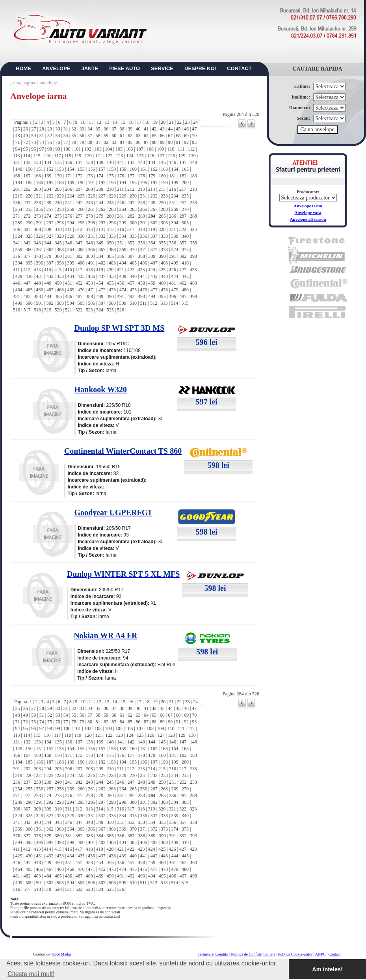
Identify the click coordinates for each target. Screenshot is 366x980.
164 (175, 169)
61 (122, 136)
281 (121, 216)
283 (141, 216)
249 (152, 203)
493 (141, 296)
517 (27, 310)
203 (37, 189)
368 (112, 250)
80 (90, 142)
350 (110, 243)
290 (29, 223)
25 (17, 129)
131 (17, 162)
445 (185, 276)
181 (173, 176)
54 (66, 136)
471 (91, 290)
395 (29, 263)
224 (71, 196)
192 (102, 183)
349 (100, 243)
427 (183, 270)
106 (129, 149)
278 (89, 216)
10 (83, 122)
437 (102, 276)
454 (100, 283)
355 (162, 243)
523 (89, 310)
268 (164, 209)
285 (162, 216)
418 (89, 270)
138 (89, 162)
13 (107, 122)
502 (50, 303)
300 (133, 223)
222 (50, 196)
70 (194, 136)
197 (154, 183)
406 (143, 263)
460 (162, 283)
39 (130, 129)
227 (102, 196)
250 (162, 203)
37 (114, 129)
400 (81, 263)
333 (112, 236)
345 (58, 243)
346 (69, 243)
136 (69, 162)
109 (161, 149)
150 (29, 169)
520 (58, 310)
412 (27, 270)
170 (58, 176)
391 (173, 256)
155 (81, 169)
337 (154, 236)
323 (193, 229)
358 (193, 243)
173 (89, 176)
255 (29, 209)
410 (185, 263)
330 (81, 236)
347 (79, 243)
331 (91, 236)
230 (133, 196)
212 (131, 189)
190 (81, 183)
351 (121, 243)
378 (37, 256)
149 (19, 169)
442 (154, 276)
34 (90, 129)
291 (39, 223)
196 (143, 183)
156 (91, 169)
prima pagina (23, 83)
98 (50, 149)
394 (19, 263)
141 (121, 162)
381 (69, 256)
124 (130, 156)
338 (164, 236)
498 (193, 296)
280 (110, 216)
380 (58, 256)
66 (162, 136)
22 (179, 122)
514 (175, 303)
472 (102, 290)
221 (39, 196)
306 (17, 229)
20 (163, 122)
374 (175, 250)
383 (89, 256)
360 (29, 250)
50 (33, 136)
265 (133, 209)
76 (58, 142)
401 (91, 263)
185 (29, 183)
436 (91, 276)
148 (193, 162)
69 (186, 136)
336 (143, 236)
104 (108, 149)
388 (141, 256)
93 (194, 142)
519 (48, 310)
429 (19, 276)
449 (48, 283)
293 (60, 223)
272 (27, 216)
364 (71, 250)
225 (81, 196)
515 (185, 303)
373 (164, 250)
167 (27, 176)
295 (81, 223)
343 (37, 243)
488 (89, 296)
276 (69, 216)
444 (175, 276)
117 (58, 156)
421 (121, 270)
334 (123, 236)
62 (130, 136)
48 (17, 136)
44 (170, 129)
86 (138, 142)
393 (193, 256)
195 (133, 183)
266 (143, 209)
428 (193, 270)
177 (131, 176)
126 (150, 156)
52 (50, 136)
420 (110, 270)
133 (37, 162)
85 (130, 142)
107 (140, 149)
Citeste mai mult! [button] (31, 974)
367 (102, 250)
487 (79, 296)
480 (185, 290)
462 (183, 283)
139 (100, 162)
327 (50, 236)
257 (50, 209)
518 (37, 310)
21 (171, 122)
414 (48, 270)
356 (173, 243)
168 (37, 176)
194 (123, 183)
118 (68, 156)
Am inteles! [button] (327, 969)
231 (143, 196)
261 (91, 209)
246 (121, 203)
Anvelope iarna (308, 206)
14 (115, 122)
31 (66, 129)
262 (102, 209)
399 (71, 263)
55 (74, 136)
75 (50, 142)
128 (171, 156)
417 (79, 270)
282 (131, 216)
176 (121, 176)
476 (143, 290)
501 (39, 303)
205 (58, 189)
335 (133, 236)
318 (141, 229)
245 (110, 203)
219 (19, 196)
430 (29, 276)
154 (71, 169)
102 (88, 149)
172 (79, 176)
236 (17, 203)
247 (131, 203)
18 (147, 122)
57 (90, 136)
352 (131, 243)
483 (37, 296)
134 (48, 162)
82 (106, 142)
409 (175, 263)
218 (193, 189)
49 (26, 136)
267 (154, 209)
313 (89, 229)
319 (152, 229)
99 (58, 149)
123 (119, 156)
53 (58, 136)
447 (27, 283)
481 (17, 296)
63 (138, 136)
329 (71, 236)
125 (140, 156)
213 (141, 189)
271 (17, 216)
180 (162, 176)
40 (138, 129)
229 (123, 196)
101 (77, 149)
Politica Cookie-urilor (295, 954)
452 (79, 283)
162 (154, 169)
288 (193, 216)
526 (121, 310)
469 (71, 290)
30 (58, 129)
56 (82, 136)
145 (162, 162)
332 (102, 236)
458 (141, 283)
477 (154, 290)
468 (60, 290)
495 (162, 296)
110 (171, 149)
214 (152, 189)
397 (50, 263)
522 (79, 310)
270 (185, 209)
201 (17, 189)
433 (60, 276)
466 (39, 290)
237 (27, 203)
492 (131, 296)
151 (39, 169)
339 (175, 236)
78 (74, 142)
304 (175, 223)
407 (154, 263)
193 (112, 183)
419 (100, 270)
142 (131, 162)
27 (33, 129)
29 (50, 129)
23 (188, 122)
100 (67, 149)
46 (186, 129)
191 (91, 183)
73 (33, 142)
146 (173, 162)
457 (131, 283)
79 (82, 142)
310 (58, 229)
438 (112, 276)
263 (112, 209)
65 (154, 136)
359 (19, 250)
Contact (334, 954)
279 (100, 216)
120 (88, 156)
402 (102, 263)
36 (106, 129)
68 (178, 136)
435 (81, 276)
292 (50, 223)
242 (79, 203)
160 (133, 169)
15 (123, 122)
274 (48, 216)
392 (183, 256)
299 (123, 223)
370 (133, 250)
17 (139, 122)
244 (100, 203)
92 (186, 142)
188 (60, 183)
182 (183, 176)
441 (143, 276)
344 (48, 243)
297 (102, 223)
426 (173, 270)
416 (69, 270)
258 (60, 209)
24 (195, 122)
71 (17, 142)
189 (71, 183)
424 (152, 270)
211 (121, 189)
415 (58, 270)
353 (141, 243)
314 (100, 229)
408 (164, 263)
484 (48, 296)
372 (154, 250)
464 (19, 290)
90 (170, 142)
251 (173, 203)
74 (42, 142)
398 (60, 263)
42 (154, 129)
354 (152, 243)
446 (17, 283)
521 (69, 310)
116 (47, 156)
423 (141, 270)
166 (17, 176)
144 (152, 162)
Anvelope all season (308, 219)
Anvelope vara (308, 212)
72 (26, 142)
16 (131, 122)
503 (60, 303)
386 (121, 256)
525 (110, 310)
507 (102, 303)
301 (143, 223)
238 (37, 203)
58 (98, 136)
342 (27, 243)
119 (78, 156)
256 (39, 209)
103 (98, 149)
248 (141, 203)
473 (112, 290)
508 (112, 303)
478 (164, 290)
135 (58, 162)
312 (79, 229)
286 (173, 216)
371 (143, 250)
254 (19, 209)
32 (74, 129)
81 (98, 142)
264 (123, 209)
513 (164, 303)
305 (185, 223)
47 (194, 129)
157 (102, 169)
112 (191, 149)
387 (131, 256)
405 (133, 263)
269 (175, 209)
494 (152, 296)
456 (121, 283)
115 (37, 156)
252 (183, 203)
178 (141, 176)
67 (170, 136)
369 (123, 250)
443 (164, 276)
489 (100, 296)
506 (91, 303)
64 (146, 136)
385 (110, 256)
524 (100, 310)
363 (60, 250)
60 (114, 136)
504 (71, 303)
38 (122, 129)
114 (27, 156)
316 (121, 229)
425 (162, 270)
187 (50, 183)
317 (131, 229)
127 (161, 156)
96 (33, 149)
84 (122, 142)
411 (17, 270)
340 (185, 236)
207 (79, 189)
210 (110, 189)
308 (37, 229)
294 (71, 223)
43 (162, 129)
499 (19, 303)
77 (66, 142)
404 (123, 263)
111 (181, 149)
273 (37, 216)
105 (119, 149)
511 (143, 303)
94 (17, 149)
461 (173, 283)
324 (19, 236)
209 (100, 189)
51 (42, 136)
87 (146, 142)
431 (39, 276)
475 (133, 290)
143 (141, 162)
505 (81, 303)
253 (193, 203)
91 (178, 142)
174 (100, 176)
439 (123, 276)
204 (48, 189)
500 (29, 303)
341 (17, 243)
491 (121, 296)
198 (164, 183)
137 (79, 162)
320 (162, 229)
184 (19, 183)
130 (192, 156)
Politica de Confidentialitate (253, 954)
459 (152, 283)
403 (112, 263)
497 (183, 296)
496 (173, 296)
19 (155, 122)
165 (185, 169)
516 (17, 310)
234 (175, 196)
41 (146, 129)
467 (50, 290)
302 (154, 223)
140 (110, 162)
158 (112, 169)
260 (81, 209)
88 (154, 142)
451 (69, 283)
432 (50, 276)
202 (27, 189)
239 (48, 203)
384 (100, 256)
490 (110, 296)
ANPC (320, 954)
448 (37, 283)
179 (152, 176)
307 (27, 229)
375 (185, 250)
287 (183, 216)
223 (60, 196)
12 (99, 122)
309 (48, 229)
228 (112, 196)
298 (112, 223)
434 (71, 276)
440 (133, 276)
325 (29, 236)
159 (123, 169)
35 (98, 129)
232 (154, 196)
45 (178, 129)
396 (39, 263)
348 (89, 243)
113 (17, 156)
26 (26, 129)
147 (183, 162)
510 (133, 303)
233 (164, 196)
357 (183, 243)
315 (110, 229)
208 (89, 189)
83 (114, 142)
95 (26, 149)
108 (150, 149)
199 (175, 183)
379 (48, 256)
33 (82, 129)
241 (69, 203)
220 (29, 196)
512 (154, 303)
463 (193, 283)
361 (39, 250)
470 (81, 290)
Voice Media (61, 954)
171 (69, 176)
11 (91, 122)
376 (17, 256)
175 (110, 176)
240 (58, 203)
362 (50, 250)
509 (123, 303)
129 (182, 156)
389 (152, 256)
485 (58, 296)
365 (81, 250)
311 (69, 229)
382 (79, 256)
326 (39, 236)
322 (183, 229)
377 (27, 256)
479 (175, 290)
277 (79, 216)
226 (91, 196)
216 (173, 189)
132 (27, 162)
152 (50, 169)
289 (19, 223)
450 (58, 283)
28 (42, 129)
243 (89, 203)
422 (131, 270)
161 (143, 169)
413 (37, 270)
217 (183, 189)
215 (162, 189)
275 (58, 216)
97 (42, 149)
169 (48, 176)
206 (69, 189)
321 (173, 229)
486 (69, 296)
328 (60, 236)
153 (60, 169)
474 (123, 290)
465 (29, 290)
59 (106, 136)
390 (162, 256)
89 (162, 142)
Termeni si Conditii (213, 954)
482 (27, 296)
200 (185, 183)
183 (193, 176)
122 (109, 156)
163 (164, 169)
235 (185, 196)
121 (98, 156)
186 (39, 183)
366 (91, 250)
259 (71, 209)
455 (110, 283)
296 (91, 223)
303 (164, 223)
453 (89, 283)
